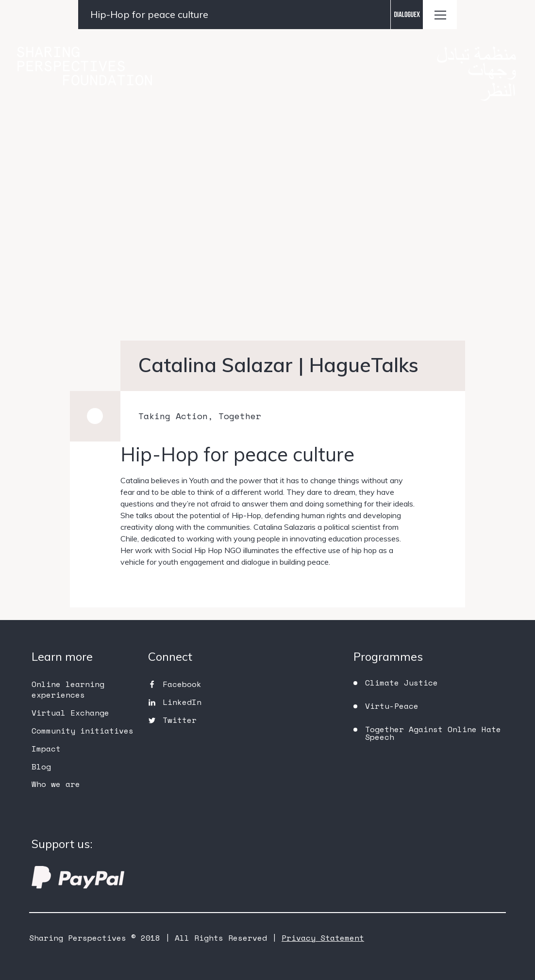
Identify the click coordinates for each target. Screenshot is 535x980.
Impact (46, 749)
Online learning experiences (68, 689)
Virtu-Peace (392, 706)
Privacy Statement (323, 938)
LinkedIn (182, 702)
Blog (41, 767)
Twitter (180, 720)
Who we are (56, 784)
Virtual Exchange (70, 713)
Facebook (182, 684)
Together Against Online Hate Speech (433, 733)
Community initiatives (83, 731)
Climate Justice (401, 683)
